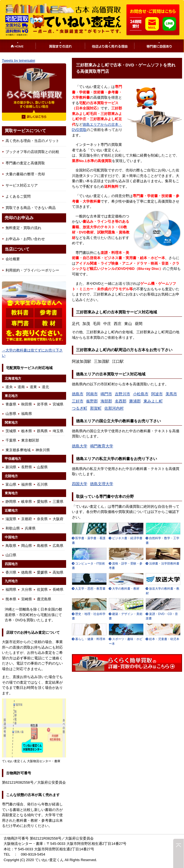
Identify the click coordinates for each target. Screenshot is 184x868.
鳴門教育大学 (102, 446)
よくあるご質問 (18, 196)
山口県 (11, 555)
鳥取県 (11, 546)
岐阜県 (27, 502)
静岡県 (11, 502)
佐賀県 (42, 589)
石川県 (42, 484)
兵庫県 (30, 528)
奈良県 (42, 519)
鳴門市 (106, 394)
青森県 (11, 404)
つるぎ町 (80, 408)
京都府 (27, 519)
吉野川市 (123, 394)
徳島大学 (80, 446)
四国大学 (80, 484)
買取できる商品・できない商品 (31, 208)
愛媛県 (42, 572)
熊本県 (11, 599)
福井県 (27, 484)
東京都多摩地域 (18, 450)
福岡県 (11, 589)
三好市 (78, 401)
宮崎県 (27, 599)
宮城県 (58, 404)
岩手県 (42, 404)
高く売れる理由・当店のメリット (32, 141)
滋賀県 (11, 519)
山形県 (11, 414)
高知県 (58, 572)
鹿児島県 (44, 599)
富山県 (11, 484)
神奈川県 (43, 450)
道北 (45, 387)
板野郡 (92, 401)
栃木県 (27, 431)
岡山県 (27, 546)
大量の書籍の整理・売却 (25, 174)
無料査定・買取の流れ (23, 228)
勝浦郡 (135, 401)
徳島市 (78, 394)
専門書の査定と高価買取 (25, 163)
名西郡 (121, 401)
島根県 (42, 546)
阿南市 (92, 394)
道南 (21, 387)
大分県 (27, 589)
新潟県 (11, 467)
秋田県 (27, 404)
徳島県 (27, 572)
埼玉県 (58, 431)
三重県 (58, 502)
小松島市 (141, 394)
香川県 (11, 572)
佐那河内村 (114, 408)
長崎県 (58, 589)
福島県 (27, 414)
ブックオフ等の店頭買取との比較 (32, 152)
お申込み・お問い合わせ (25, 239)
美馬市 (171, 394)
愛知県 (42, 502)
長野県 (27, 467)
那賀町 (96, 408)
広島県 (58, 546)
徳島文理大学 (102, 484)
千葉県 (11, 440)
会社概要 (13, 259)
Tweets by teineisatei (19, 61)
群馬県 (42, 431)
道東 (33, 387)
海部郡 (106, 401)
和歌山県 (13, 528)
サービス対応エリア (22, 185)
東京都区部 (30, 440)
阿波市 (157, 394)
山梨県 (42, 467)
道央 (9, 387)
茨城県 (11, 431)
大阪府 (58, 519)
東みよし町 (153, 401)
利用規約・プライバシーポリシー (32, 270)
